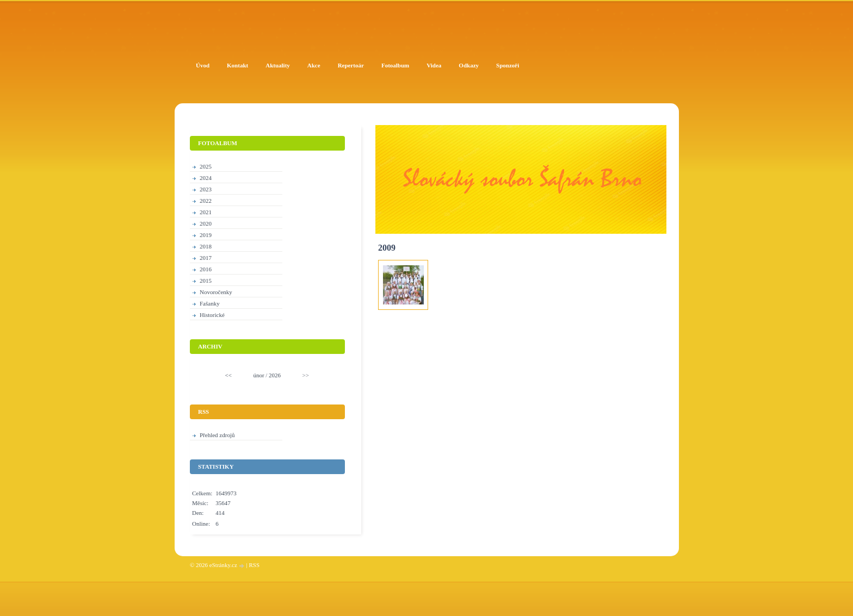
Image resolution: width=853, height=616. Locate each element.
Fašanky (210, 303)
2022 (206, 201)
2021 (206, 212)
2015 (206, 281)
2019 (206, 235)
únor (258, 375)
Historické (212, 315)
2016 (206, 269)
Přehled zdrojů (217, 435)
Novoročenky (216, 292)
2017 (206, 258)
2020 (206, 223)
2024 (206, 178)
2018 (206, 246)
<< (228, 375)
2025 (206, 166)
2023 (206, 189)
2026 (275, 375)
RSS (254, 565)
